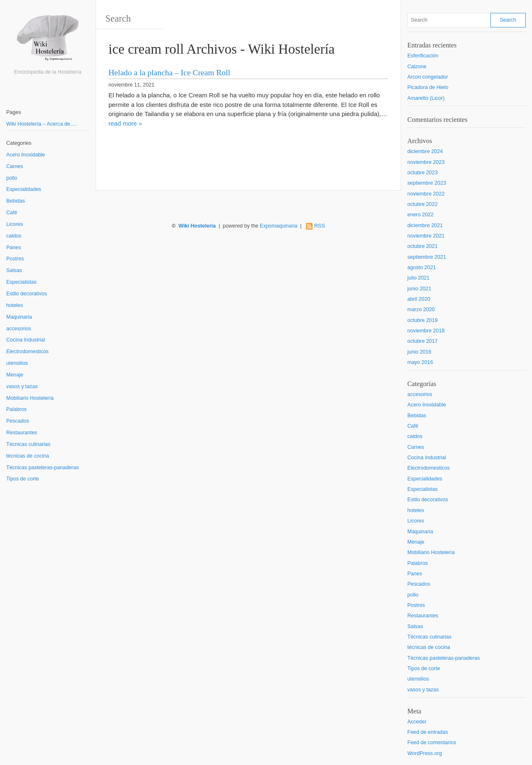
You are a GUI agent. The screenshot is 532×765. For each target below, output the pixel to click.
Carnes (15, 166)
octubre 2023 (422, 173)
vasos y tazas (22, 386)
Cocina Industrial (26, 340)
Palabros (16, 409)
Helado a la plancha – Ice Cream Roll (169, 73)
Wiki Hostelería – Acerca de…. (42, 124)
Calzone (417, 67)
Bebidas (16, 201)
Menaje (15, 375)
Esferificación (423, 56)
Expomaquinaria (278, 226)
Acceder (417, 722)
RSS (320, 226)
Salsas (14, 270)
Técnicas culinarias (28, 444)
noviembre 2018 (426, 331)
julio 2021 (419, 278)
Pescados (18, 421)
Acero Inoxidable (26, 155)
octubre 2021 (422, 246)
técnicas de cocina (28, 456)
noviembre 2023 (426, 162)
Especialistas (21, 282)
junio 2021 (419, 289)
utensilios (17, 363)
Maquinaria (19, 317)
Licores (15, 224)
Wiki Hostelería (197, 226)
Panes (14, 248)
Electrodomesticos (27, 352)
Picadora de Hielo (428, 87)
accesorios (19, 329)
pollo (12, 178)
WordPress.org (425, 753)
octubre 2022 (422, 204)
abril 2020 (419, 299)
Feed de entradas (428, 732)
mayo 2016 (420, 362)
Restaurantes (22, 433)
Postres (15, 259)
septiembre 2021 (427, 257)
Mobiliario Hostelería (30, 398)
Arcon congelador (428, 77)
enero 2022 (420, 215)
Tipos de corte (23, 479)
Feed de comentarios (432, 743)
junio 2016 (419, 352)
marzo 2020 (421, 309)
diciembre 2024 (425, 151)
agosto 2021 (422, 267)
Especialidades (24, 189)
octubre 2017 (422, 341)
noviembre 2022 (426, 194)
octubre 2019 (422, 320)
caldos (14, 236)
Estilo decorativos (27, 294)
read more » (125, 123)
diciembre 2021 (425, 225)
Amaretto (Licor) (426, 98)
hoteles (15, 305)
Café (12, 213)
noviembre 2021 (426, 236)
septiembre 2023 (427, 183)
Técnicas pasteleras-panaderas (42, 468)
